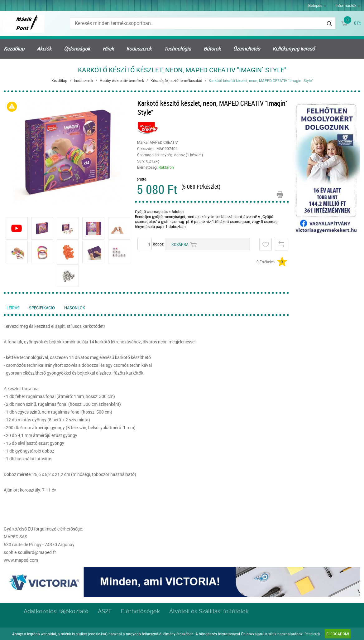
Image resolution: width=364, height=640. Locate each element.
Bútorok (212, 49)
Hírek (108, 49)
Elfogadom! (338, 634)
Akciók (44, 49)
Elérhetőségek (140, 611)
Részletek (312, 634)
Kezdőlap (14, 49)
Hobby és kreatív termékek (122, 80)
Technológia (177, 49)
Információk (346, 6)
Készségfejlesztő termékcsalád (176, 80)
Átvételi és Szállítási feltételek (209, 611)
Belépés (315, 6)
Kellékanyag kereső (294, 49)
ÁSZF (105, 611)
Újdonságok (77, 49)
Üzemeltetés (247, 49)
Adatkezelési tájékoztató (56, 611)
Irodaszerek (139, 49)
